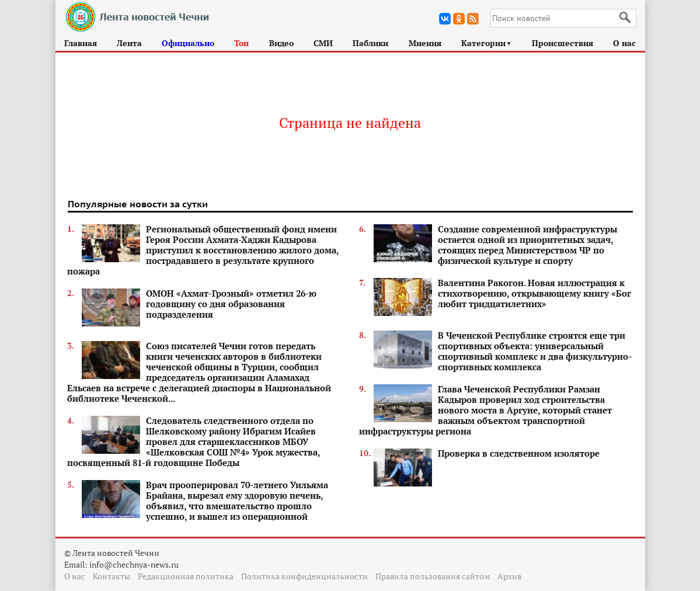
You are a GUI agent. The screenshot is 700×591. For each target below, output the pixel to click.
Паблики (370, 43)
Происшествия (563, 43)
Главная (81, 43)
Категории (487, 43)
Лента (129, 43)
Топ (241, 43)
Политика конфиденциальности (304, 576)
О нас (624, 43)
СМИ (323, 43)
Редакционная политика (186, 576)
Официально (188, 43)
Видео (281, 43)
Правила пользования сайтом (433, 576)
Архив (509, 576)
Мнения (425, 43)
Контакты (112, 576)
